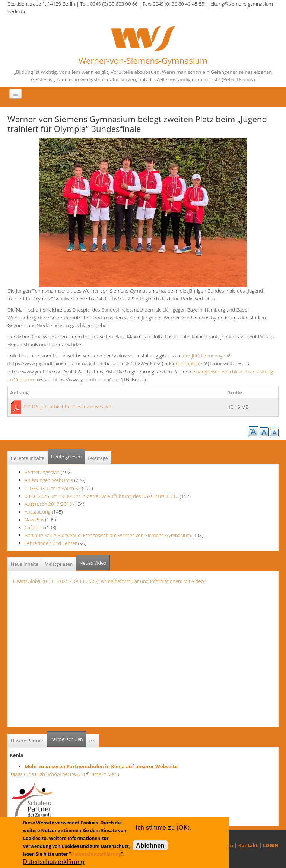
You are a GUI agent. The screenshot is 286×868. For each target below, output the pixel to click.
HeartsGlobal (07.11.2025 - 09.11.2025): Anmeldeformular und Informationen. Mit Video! (109, 581)
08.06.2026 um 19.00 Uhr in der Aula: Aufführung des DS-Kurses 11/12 (101, 496)
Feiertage (98, 458)
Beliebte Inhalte (28, 458)
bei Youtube (191, 363)
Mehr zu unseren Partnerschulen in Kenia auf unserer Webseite (101, 766)
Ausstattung (38, 512)
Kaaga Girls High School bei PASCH (50, 774)
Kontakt (248, 845)
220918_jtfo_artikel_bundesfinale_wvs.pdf (67, 407)
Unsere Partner (27, 741)
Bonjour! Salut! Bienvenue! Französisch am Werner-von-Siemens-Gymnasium (108, 535)
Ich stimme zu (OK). (163, 828)
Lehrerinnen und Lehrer (51, 543)
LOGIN (271, 845)
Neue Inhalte (25, 564)
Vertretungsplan (42, 472)
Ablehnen (150, 845)
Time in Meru (104, 774)
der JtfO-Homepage (206, 356)
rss (93, 741)
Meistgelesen (59, 564)
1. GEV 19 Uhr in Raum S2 (53, 488)
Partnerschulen (68, 737)
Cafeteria (34, 527)
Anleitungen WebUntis (49, 480)
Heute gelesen (66, 457)
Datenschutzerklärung (96, 854)
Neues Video (93, 563)
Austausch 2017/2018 (48, 504)
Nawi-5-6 (34, 520)
